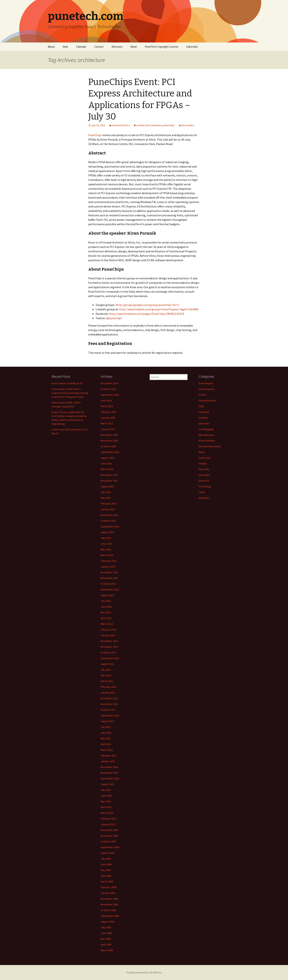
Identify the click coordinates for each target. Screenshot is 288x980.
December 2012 (109, 641)
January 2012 (108, 693)
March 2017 (107, 423)
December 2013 (109, 572)
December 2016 (109, 435)
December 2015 (109, 475)
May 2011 (106, 738)
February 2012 (108, 687)
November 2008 (109, 904)
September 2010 (110, 778)
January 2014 (108, 567)
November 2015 (109, 481)
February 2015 (108, 504)
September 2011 (110, 715)
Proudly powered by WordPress (144, 972)
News (202, 452)
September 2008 (110, 916)
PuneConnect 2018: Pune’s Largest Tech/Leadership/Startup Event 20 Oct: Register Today (70, 393)
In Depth (203, 418)
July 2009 (106, 859)
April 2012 (106, 675)
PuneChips (95, 135)
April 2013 (106, 618)
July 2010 (106, 790)
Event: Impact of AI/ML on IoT (67, 383)
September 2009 (110, 847)
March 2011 (107, 750)
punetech (204, 481)
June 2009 (106, 864)
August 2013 (107, 595)
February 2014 (108, 561)
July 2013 (106, 601)
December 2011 (109, 698)
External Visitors (121, 125)
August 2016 (107, 458)
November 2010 (109, 773)
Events (202, 395)
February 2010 (108, 819)
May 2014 (106, 549)
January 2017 (108, 429)
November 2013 (109, 578)
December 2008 (109, 899)
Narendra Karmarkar (210, 446)
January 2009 (108, 893)
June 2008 (106, 933)
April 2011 (106, 744)
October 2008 (108, 910)
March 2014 (107, 555)
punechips (169, 125)
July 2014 (106, 538)
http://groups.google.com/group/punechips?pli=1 (147, 305)
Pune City (204, 469)
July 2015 (106, 492)
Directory (117, 47)
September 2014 (110, 526)
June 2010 (106, 796)
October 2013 (108, 584)
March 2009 (107, 882)
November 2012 (109, 647)
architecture (143, 125)
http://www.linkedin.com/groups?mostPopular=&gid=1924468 (159, 309)
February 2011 (108, 756)
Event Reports (207, 389)
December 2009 (109, 830)
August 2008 (107, 922)
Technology (205, 486)
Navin (134, 47)
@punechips (114, 318)
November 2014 (109, 515)
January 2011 (108, 761)
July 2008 (106, 927)
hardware (157, 125)
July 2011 (106, 727)
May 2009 (106, 870)
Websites (204, 498)
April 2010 (106, 807)
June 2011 (106, 733)
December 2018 (109, 383)
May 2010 (106, 801)
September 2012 (110, 658)
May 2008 (106, 939)
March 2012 (107, 681)
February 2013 (108, 630)
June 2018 (106, 400)
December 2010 (109, 767)
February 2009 (108, 887)
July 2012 (106, 670)
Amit (65, 47)
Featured (204, 412)
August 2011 (107, 721)
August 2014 (107, 532)
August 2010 (107, 784)
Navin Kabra (188, 125)
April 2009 (106, 876)
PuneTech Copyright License (162, 47)
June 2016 (106, 463)
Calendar (81, 47)
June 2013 (106, 607)
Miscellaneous (207, 435)
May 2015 (106, 498)
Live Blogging (206, 429)
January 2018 (108, 418)
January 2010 (108, 824)
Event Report (206, 383)
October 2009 (108, 841)
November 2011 (109, 704)
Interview (204, 423)
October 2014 (108, 521)
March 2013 (107, 624)
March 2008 (107, 950)
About (51, 47)
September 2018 (110, 395)
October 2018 (108, 389)
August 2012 (107, 664)
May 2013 (106, 612)
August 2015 (107, 486)
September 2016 (110, 452)
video (202, 492)
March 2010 (107, 813)
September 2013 (110, 589)
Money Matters (207, 441)
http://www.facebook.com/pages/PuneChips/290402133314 (146, 314)
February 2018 (108, 412)
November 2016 (109, 441)
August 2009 (107, 853)
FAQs (202, 406)
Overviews (205, 458)
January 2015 (108, 509)
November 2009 (109, 836)
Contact (99, 47)
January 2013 (108, 635)
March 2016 (107, 469)
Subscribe (192, 47)
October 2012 (108, 652)
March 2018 (107, 406)
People (203, 463)
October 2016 (108, 446)
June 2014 (106, 544)
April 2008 (106, 945)
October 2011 (108, 710)
